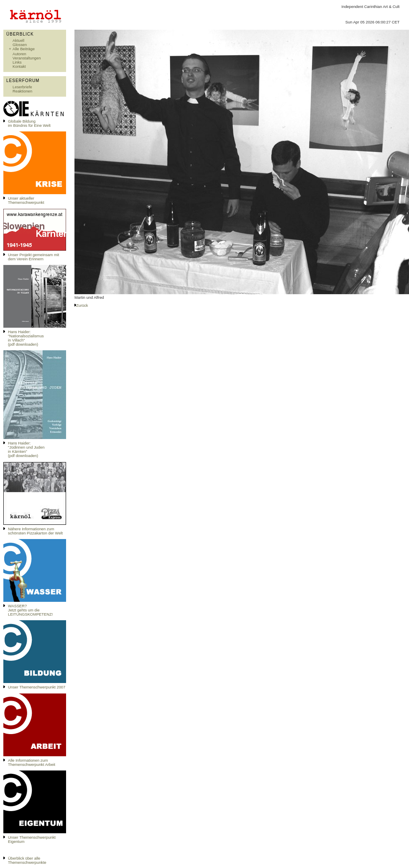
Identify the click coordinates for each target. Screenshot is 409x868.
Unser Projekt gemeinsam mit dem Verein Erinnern (33, 257)
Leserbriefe (22, 87)
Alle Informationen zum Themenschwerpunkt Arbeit (32, 763)
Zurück (82, 306)
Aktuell (18, 41)
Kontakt (19, 67)
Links (17, 62)
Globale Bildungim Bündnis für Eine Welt (29, 123)
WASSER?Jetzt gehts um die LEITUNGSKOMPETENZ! (30, 610)
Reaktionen (22, 91)
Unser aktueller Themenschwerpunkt (26, 200)
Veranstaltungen (27, 58)
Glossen (20, 45)
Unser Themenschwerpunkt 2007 (37, 687)
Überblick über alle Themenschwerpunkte (27, 860)
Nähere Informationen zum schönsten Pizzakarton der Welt (35, 531)
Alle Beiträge (24, 49)
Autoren (19, 54)
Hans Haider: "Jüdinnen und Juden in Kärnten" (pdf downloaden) (26, 449)
